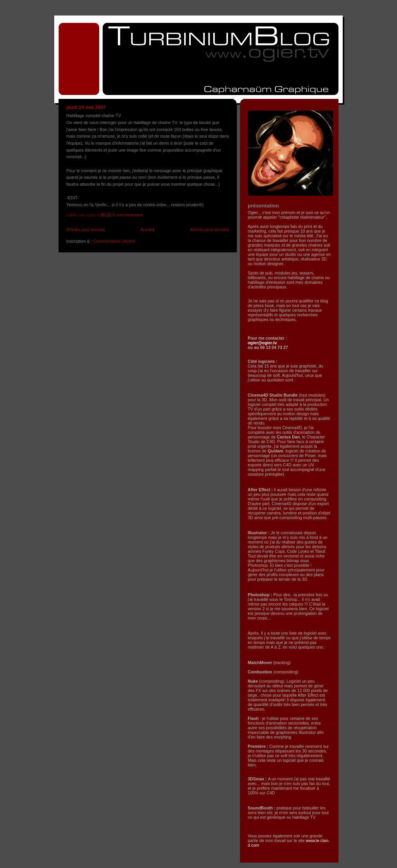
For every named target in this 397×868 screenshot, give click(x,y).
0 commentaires (128, 215)
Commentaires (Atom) (114, 241)
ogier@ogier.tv (262, 343)
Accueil (147, 230)
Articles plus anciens (210, 230)
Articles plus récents (85, 230)
